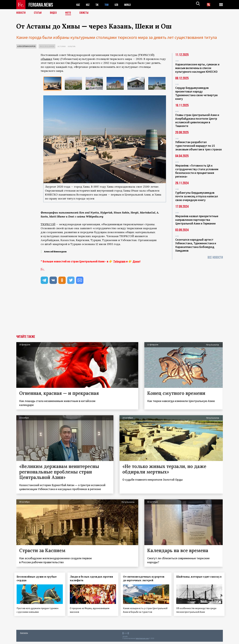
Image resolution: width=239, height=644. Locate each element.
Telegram (119, 261)
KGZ (88, 5)
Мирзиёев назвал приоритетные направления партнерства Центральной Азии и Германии (197, 220)
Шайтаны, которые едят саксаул (195, 578)
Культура (72, 46)
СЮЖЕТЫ (86, 13)
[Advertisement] (103, 312)
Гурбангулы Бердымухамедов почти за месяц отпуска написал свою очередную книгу (197, 196)
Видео (54, 13)
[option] (53, 83)
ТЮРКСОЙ (48, 224)
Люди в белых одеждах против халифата (88, 578)
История (62, 46)
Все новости (215, 257)
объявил (46, 59)
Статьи (38, 13)
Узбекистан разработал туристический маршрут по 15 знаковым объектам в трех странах (199, 146)
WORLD (130, 5)
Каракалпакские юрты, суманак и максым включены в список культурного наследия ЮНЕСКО (197, 68)
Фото (69, 13)
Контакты (24, 635)
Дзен (136, 261)
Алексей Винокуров (26, 46)
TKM (108, 5)
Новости (21, 13)
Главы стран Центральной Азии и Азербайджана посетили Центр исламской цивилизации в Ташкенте (197, 120)
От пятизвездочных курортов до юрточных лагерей (145, 578)
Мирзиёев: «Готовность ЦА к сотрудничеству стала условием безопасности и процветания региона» (197, 171)
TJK (98, 5)
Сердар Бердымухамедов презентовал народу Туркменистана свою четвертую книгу (196, 93)
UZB (118, 5)
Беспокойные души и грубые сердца (39, 578)
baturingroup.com (142, 641)
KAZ (78, 5)
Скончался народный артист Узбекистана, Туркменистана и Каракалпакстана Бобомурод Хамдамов (196, 245)
